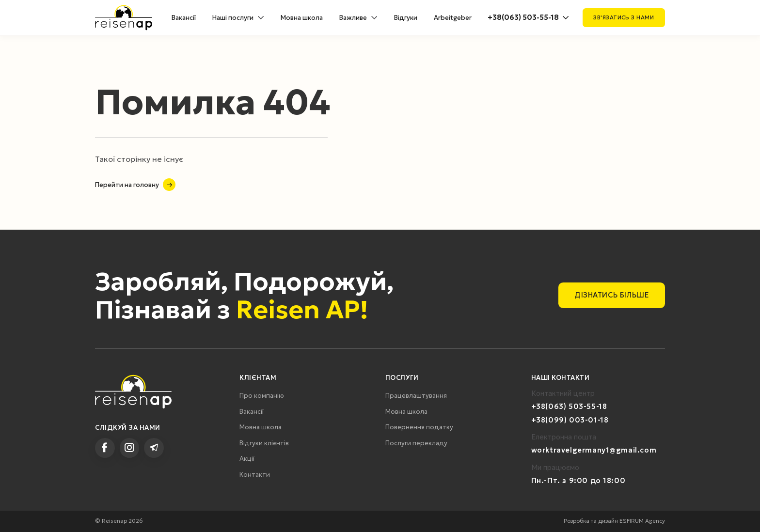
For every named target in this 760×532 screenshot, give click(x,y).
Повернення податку (419, 427)
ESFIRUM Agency (642, 521)
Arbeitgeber (453, 18)
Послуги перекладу (416, 443)
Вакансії (184, 18)
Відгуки (406, 18)
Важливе (353, 18)
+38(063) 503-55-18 (523, 17)
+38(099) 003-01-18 (570, 420)
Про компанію (262, 396)
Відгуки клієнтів (264, 443)
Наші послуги (233, 18)
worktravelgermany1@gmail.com (594, 450)
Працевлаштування (416, 396)
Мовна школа (302, 18)
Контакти (255, 475)
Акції (247, 459)
